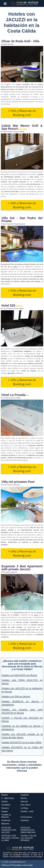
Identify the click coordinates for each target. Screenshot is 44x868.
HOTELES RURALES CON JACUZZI (9, 830)
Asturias (24, 801)
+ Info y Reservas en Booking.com (22, 113)
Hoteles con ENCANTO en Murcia (19, 675)
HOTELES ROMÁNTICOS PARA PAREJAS (28, 830)
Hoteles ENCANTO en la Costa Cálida (22, 742)
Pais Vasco (26, 805)
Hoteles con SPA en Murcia (16, 697)
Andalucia (6, 820)
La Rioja (24, 808)
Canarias (25, 820)
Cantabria (6, 805)
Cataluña (25, 795)
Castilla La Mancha (6, 816)
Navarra (5, 808)
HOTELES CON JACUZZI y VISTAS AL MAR (10, 838)
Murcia (24, 798)
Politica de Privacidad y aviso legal (17, 865)
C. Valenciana (8, 798)
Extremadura (26, 817)
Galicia (4, 801)
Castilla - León (27, 811)
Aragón (5, 811)
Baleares (5, 824)
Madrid (4, 795)
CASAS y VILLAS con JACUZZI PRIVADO (28, 838)
